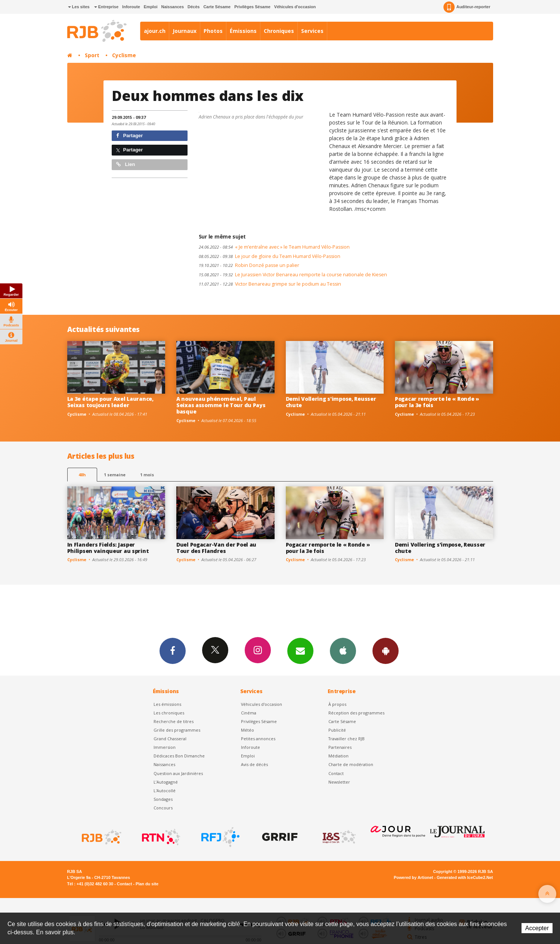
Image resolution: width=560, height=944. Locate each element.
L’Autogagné (166, 782)
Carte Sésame (217, 7)
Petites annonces (258, 739)
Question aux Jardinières (178, 773)
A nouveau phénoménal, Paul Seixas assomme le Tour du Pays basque (221, 405)
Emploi (151, 7)
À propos (337, 704)
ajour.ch (155, 31)
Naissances (172, 7)
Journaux (185, 31)
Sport (92, 55)
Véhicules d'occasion (295, 7)
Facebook (173, 651)
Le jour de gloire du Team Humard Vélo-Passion (270, 256)
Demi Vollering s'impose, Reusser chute (331, 402)
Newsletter (339, 782)
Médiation (338, 756)
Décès (194, 7)
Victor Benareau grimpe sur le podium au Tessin (270, 284)
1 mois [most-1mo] (147, 475)
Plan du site (147, 884)
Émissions (243, 31)
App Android (386, 651)
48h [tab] (82, 475)
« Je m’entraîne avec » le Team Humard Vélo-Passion (274, 247)
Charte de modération (351, 764)
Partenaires (340, 747)
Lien (126, 164)
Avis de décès (254, 764)
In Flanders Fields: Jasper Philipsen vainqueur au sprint (108, 548)
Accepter (537, 928)
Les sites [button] (79, 7)
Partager (129, 136)
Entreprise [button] (106, 7)
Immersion (165, 747)
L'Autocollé (165, 791)
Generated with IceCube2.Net (465, 877)
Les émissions (167, 704)
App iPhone (343, 651)
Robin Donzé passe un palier (249, 265)
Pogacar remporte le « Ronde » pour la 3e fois (437, 402)
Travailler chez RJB (346, 739)
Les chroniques (169, 713)
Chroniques (279, 31)
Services (312, 31)
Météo (247, 730)
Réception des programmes (356, 713)
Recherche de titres (174, 721)
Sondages (163, 799)
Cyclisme (124, 55)
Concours (163, 808)
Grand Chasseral (170, 739)
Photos (213, 31)
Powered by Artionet (413, 877)
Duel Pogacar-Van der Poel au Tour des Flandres (216, 548)
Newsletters (300, 651)
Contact (336, 773)
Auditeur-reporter (467, 7)
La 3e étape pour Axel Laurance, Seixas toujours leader (110, 402)
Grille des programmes (177, 730)
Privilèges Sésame (252, 7)
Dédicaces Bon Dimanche (179, 756)
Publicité (337, 730)
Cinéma (249, 713)
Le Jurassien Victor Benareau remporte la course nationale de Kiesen (293, 275)
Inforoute (131, 7)
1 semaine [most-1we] (115, 475)
